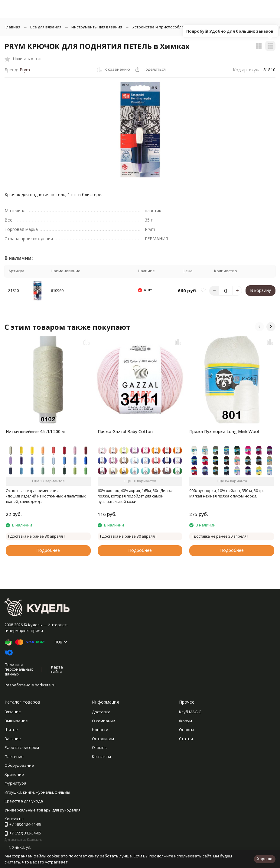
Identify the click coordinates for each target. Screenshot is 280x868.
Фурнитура (15, 783)
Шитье (11, 730)
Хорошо (265, 859)
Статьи (186, 739)
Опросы (187, 730)
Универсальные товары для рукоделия (42, 810)
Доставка (101, 712)
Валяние (13, 739)
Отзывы (100, 747)
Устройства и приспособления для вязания (174, 27)
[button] (259, 327)
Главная (12, 27)
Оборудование (19, 765)
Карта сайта (57, 669)
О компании (104, 721)
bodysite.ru (45, 685)
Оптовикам (103, 739)
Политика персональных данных (19, 669)
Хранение (14, 774)
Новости (100, 730)
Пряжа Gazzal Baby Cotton (125, 431)
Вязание (13, 712)
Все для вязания (46, 27)
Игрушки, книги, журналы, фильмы (37, 792)
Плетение (14, 756)
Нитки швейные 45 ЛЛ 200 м (35, 431)
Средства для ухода (24, 801)
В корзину (260, 290)
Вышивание (16, 721)
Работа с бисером (22, 747)
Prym (25, 70)
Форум (186, 721)
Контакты (101, 756)
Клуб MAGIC (190, 712)
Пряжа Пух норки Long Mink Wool (224, 431)
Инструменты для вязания (97, 27)
